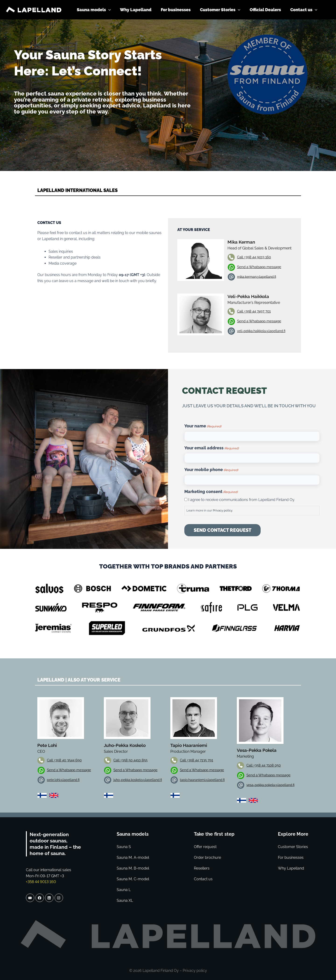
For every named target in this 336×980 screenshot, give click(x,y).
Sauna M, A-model (133, 857)
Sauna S (124, 847)
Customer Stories (293, 847)
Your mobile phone (211, 470)
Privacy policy (222, 510)
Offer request (205, 847)
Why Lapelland (291, 868)
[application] (114, 10)
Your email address (212, 448)
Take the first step (214, 834)
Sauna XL (125, 900)
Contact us (203, 879)
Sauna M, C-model (133, 879)
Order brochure (207, 857)
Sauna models (133, 834)
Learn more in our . (210, 510)
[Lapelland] (34, 9)
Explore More (293, 834)
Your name (203, 426)
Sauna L (124, 890)
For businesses (291, 857)
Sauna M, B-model (133, 868)
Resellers (202, 868)
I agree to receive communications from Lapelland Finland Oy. (242, 500)
